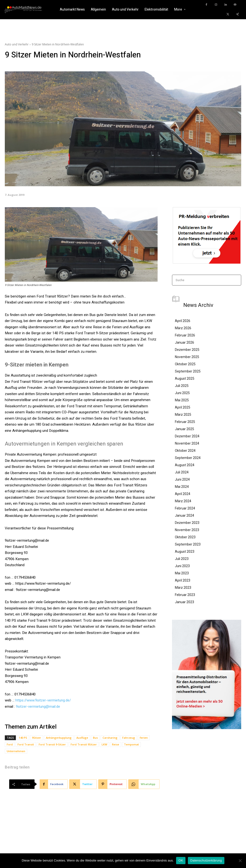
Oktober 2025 (185, 364)
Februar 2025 (185, 422)
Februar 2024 (185, 508)
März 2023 (183, 588)
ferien (144, 738)
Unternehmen (16, 751)
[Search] (236, 280)
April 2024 (183, 494)
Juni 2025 (182, 393)
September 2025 (188, 371)
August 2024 (185, 465)
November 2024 (187, 443)
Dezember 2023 (187, 523)
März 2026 (183, 328)
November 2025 (187, 357)
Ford (10, 744)
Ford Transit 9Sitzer (84, 744)
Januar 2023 (184, 602)
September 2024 (188, 458)
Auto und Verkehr (17, 44)
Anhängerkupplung (59, 738)
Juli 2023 (182, 559)
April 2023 (183, 580)
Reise (116, 744)
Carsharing (110, 738)
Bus (95, 738)
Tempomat (131, 744)
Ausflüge (82, 738)
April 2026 (183, 321)
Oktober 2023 (185, 537)
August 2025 (185, 378)
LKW (104, 744)
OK (181, 860)
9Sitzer (37, 738)
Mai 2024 (182, 487)
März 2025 (183, 415)
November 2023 (187, 530)
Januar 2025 (184, 429)
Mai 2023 (182, 573)
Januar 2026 (184, 342)
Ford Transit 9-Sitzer (52, 744)
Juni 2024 (182, 479)
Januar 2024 (184, 515)
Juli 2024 (182, 472)
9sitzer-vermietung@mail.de (38, 707)
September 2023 (188, 544)
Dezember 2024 (187, 436)
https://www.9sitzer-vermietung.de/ (43, 700)
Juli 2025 (182, 386)
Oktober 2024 (185, 451)
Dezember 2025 (187, 350)
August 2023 (185, 552)
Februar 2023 (185, 595)
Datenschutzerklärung (206, 860)
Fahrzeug (129, 738)
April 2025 (183, 407)
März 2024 (183, 501)
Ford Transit (26, 744)
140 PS (23, 738)
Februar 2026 (185, 335)
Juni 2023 (182, 566)
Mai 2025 (182, 400)
